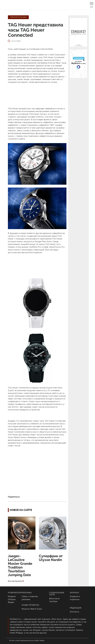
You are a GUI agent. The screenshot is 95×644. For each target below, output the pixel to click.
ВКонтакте (54, 599)
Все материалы (15, 581)
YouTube (53, 601)
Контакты (75, 612)
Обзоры (12, 599)
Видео (11, 602)
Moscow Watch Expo (32, 609)
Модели (12, 596)
